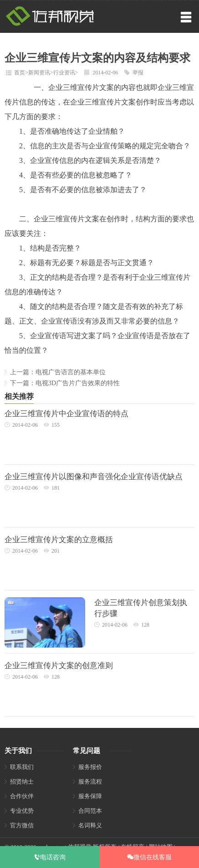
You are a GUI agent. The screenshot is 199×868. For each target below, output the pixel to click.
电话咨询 (50, 857)
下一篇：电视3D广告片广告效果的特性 (65, 383)
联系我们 (22, 767)
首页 (20, 73)
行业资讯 (64, 73)
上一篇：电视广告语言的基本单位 (58, 372)
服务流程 (90, 782)
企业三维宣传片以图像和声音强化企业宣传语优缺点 (94, 477)
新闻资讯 (39, 73)
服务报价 (90, 767)
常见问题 (87, 751)
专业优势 (22, 811)
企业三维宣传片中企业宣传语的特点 (66, 414)
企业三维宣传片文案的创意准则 (59, 666)
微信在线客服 (149, 857)
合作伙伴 (22, 796)
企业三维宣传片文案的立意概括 (59, 540)
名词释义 (90, 825)
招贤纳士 (22, 782)
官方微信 (22, 825)
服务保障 (90, 796)
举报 (138, 73)
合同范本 (90, 811)
